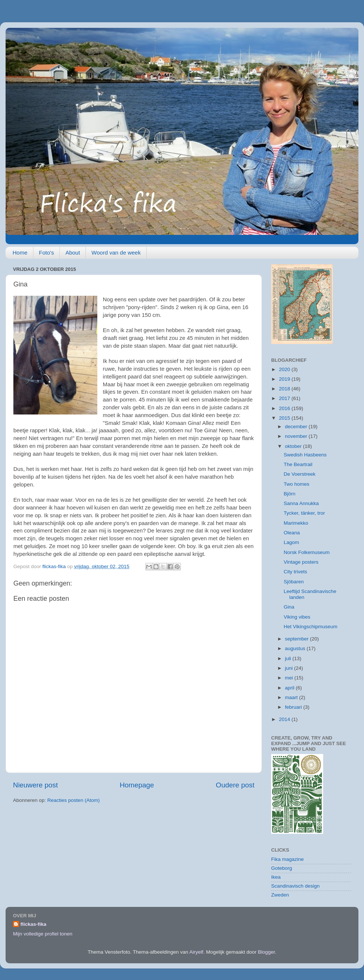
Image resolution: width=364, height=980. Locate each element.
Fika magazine (287, 859)
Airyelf (196, 952)
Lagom (291, 542)
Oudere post (235, 785)
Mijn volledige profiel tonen (43, 934)
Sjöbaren (294, 582)
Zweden (280, 895)
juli (289, 658)
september (298, 639)
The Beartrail (298, 464)
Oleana (292, 533)
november (297, 436)
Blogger (266, 952)
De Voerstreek (300, 474)
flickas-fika (33, 924)
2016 (285, 408)
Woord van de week (116, 253)
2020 (285, 369)
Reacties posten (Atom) (73, 800)
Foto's (46, 253)
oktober (294, 446)
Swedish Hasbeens (305, 455)
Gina (289, 607)
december (297, 427)
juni (290, 668)
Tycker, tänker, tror (304, 513)
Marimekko (296, 523)
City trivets (295, 572)
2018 (285, 389)
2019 (285, 379)
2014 (285, 719)
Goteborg (282, 868)
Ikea (276, 877)
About (73, 253)
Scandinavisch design (295, 886)
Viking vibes (297, 617)
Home (20, 253)
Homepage (137, 785)
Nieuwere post (35, 785)
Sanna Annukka (301, 503)
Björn (290, 494)
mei (290, 678)
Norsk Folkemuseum (307, 552)
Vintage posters (301, 562)
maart (292, 697)
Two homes (297, 484)
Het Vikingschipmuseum (311, 627)
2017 (285, 398)
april (290, 688)
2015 (285, 418)
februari (294, 707)
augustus (296, 648)
